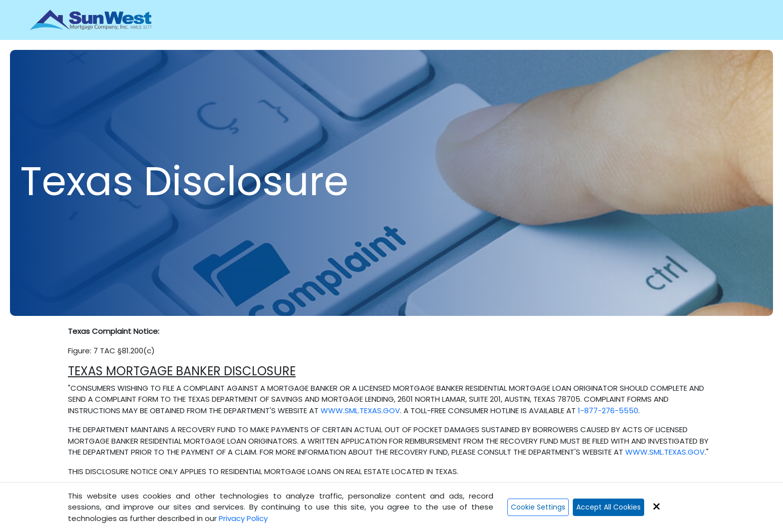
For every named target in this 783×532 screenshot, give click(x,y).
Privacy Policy (243, 518)
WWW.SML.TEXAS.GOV (360, 410)
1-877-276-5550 (608, 410)
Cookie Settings (538, 507)
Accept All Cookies (608, 507)
